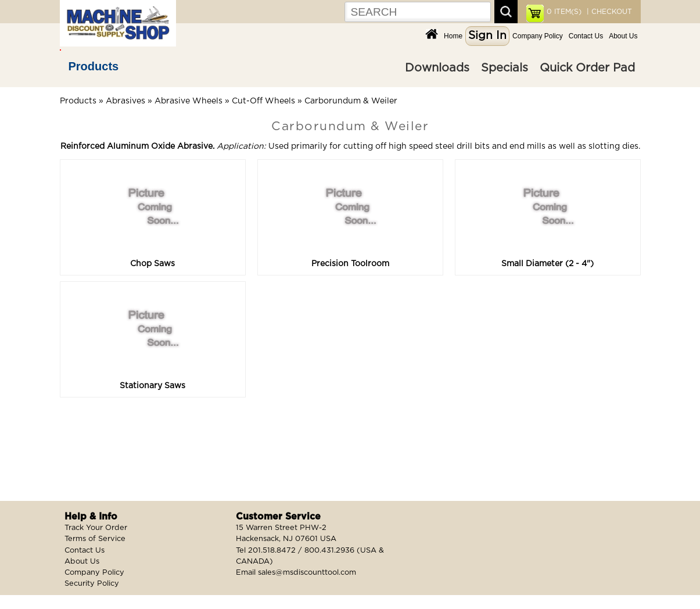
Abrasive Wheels (189, 101)
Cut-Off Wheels (263, 101)
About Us (623, 36)
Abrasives (125, 101)
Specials (505, 68)
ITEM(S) (564, 12)
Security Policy (92, 584)
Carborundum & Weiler (351, 101)
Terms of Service (95, 539)
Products (94, 66)
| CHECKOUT (608, 12)
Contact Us (586, 36)
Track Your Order (96, 528)
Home (453, 36)
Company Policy (538, 36)
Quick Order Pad (587, 68)
